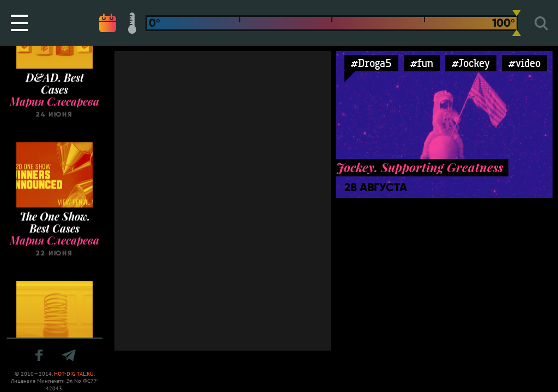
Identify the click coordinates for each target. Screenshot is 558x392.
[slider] (517, 23)
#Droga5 (371, 63)
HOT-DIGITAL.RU (74, 374)
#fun (422, 63)
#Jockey (471, 63)
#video (524, 63)
